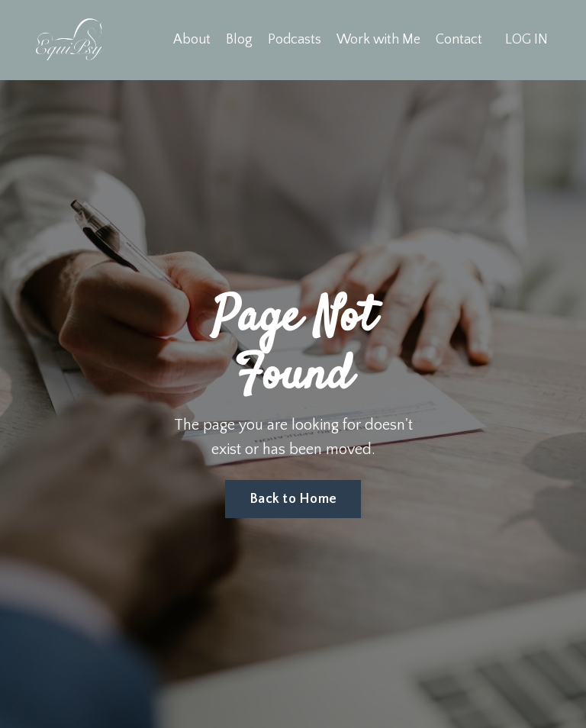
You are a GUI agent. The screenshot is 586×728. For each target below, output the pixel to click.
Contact (459, 40)
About (192, 40)
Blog (239, 40)
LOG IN (526, 40)
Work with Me (378, 40)
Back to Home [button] (293, 499)
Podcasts (295, 40)
